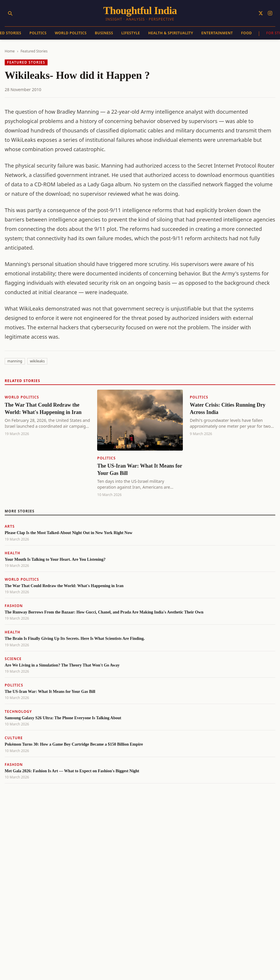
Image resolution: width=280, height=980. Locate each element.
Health (12, 553)
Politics (38, 33)
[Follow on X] (261, 13)
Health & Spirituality (171, 33)
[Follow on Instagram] (270, 13)
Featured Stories (34, 51)
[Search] (10, 13)
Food (247, 33)
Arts (10, 526)
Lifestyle (130, 33)
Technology (18, 711)
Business (104, 33)
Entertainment (217, 33)
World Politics (71, 33)
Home (10, 51)
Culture (14, 738)
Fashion (14, 606)
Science (13, 659)
